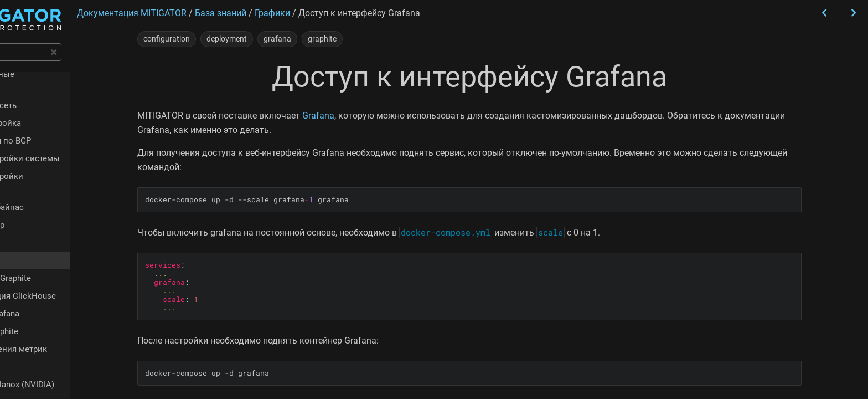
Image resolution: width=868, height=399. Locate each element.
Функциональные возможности (81, 78)
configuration (224, 39)
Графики (34, 219)
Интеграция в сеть (54, 95)
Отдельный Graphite (65, 255)
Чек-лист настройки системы (75, 149)
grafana (335, 39)
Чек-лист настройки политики (77, 166)
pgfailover (36, 344)
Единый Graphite (59, 308)
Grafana (376, 116)
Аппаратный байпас (57, 184)
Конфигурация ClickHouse (78, 273)
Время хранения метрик (73, 326)
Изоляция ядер (48, 202)
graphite (380, 39)
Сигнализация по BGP (61, 131)
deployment (284, 39)
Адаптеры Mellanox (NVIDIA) (73, 361)
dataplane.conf (45, 379)
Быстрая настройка (56, 113)
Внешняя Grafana (60, 290)
